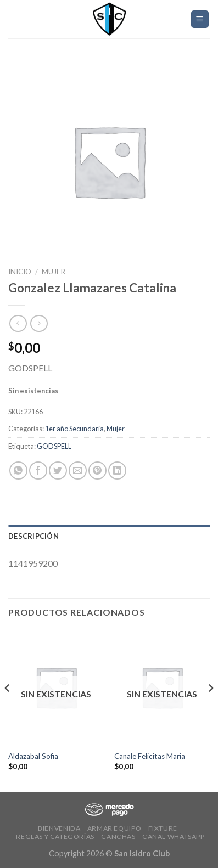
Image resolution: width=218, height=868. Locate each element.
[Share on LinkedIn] (117, 470)
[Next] (210, 710)
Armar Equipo (114, 828)
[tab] (109, 536)
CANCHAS (118, 836)
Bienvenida (59, 828)
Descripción (33, 536)
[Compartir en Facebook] (38, 470)
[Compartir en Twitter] (58, 470)
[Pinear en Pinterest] (97, 470)
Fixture (163, 828)
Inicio (20, 272)
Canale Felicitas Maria (150, 756)
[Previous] (8, 710)
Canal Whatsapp (174, 836)
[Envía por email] (78, 470)
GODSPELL (54, 446)
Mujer (54, 272)
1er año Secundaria (74, 429)
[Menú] (200, 19)
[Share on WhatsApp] (18, 470)
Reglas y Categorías (55, 836)
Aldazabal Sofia (33, 756)
